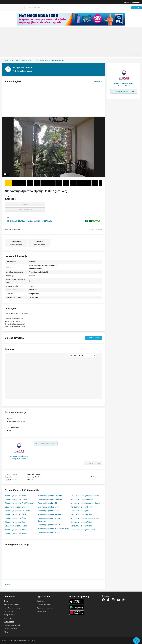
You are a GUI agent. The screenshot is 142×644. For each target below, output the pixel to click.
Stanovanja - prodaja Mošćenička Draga (53, 529)
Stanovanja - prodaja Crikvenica (18, 511)
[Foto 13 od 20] (95, 183)
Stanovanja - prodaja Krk (47, 503)
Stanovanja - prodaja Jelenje (16, 530)
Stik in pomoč (9, 622)
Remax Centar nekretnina (19, 456)
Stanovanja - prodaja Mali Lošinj (50, 514)
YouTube (118, 600)
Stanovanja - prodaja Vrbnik (81, 526)
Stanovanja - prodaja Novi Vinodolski (85, 496)
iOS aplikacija (77, 602)
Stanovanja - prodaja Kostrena (50, 496)
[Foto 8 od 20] (59, 183)
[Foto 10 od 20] (73, 183)
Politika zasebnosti (10, 629)
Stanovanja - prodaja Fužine (16, 526)
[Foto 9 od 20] (66, 183)
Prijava (127, 2)
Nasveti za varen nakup (12, 608)
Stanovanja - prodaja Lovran (49, 511)
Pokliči (25, 204)
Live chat (136, 641)
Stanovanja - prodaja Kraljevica (50, 499)
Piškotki (7, 632)
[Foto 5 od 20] (37, 183)
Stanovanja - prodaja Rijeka (81, 514)
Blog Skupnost (9, 611)
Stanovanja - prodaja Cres (15, 507)
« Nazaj (7, 584)
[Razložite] (12, 218)
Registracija (136, 2)
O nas (6, 601)
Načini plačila (8, 618)
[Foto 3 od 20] (23, 183)
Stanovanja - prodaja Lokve (49, 507)
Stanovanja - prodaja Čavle (16, 518)
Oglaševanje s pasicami (45, 608)
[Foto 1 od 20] (8, 183)
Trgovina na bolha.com (44, 604)
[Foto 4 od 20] (30, 183)
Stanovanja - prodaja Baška (16, 499)
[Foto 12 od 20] (88, 183)
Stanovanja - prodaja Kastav (16, 533)
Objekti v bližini (78, 355)
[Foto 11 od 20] (80, 183)
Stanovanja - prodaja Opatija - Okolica (85, 503)
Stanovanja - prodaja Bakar (16, 496)
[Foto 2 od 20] (16, 183)
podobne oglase (26, 71)
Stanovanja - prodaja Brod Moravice (19, 503)
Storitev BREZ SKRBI (11, 604)
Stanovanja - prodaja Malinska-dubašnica (50, 520)
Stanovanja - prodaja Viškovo (82, 522)
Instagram (113, 600)
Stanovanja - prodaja (27, 61)
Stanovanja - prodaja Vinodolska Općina (86, 518)
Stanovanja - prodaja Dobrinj (16, 522)
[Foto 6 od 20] (44, 183)
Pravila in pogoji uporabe (12, 625)
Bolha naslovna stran (12, 8)
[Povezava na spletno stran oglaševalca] (71, 19)
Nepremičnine (14, 61)
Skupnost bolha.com (123, 600)
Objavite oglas (42, 611)
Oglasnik (5, 61)
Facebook (103, 600)
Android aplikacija (77, 607)
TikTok (108, 600)
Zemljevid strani (9, 615)
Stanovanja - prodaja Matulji (49, 525)
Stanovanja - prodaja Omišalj (82, 499)
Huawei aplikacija (77, 613)
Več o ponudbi (91, 338)
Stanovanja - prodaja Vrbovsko (83, 530)
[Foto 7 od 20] (52, 183)
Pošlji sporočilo (25, 210)
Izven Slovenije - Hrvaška (43, 61)
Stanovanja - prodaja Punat (81, 507)
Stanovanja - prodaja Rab (80, 511)
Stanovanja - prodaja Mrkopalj (49, 532)
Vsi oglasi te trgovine (19, 459)
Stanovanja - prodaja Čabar (16, 514)
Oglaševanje (41, 601)
